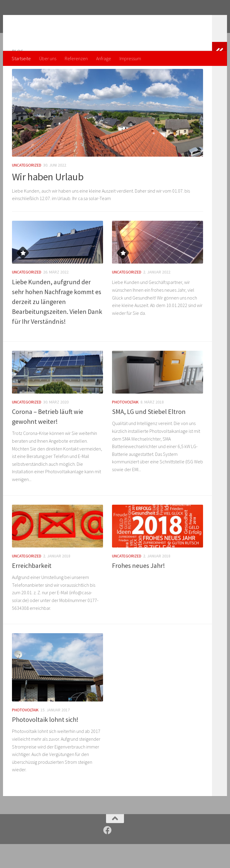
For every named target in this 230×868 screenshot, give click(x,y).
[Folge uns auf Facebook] (108, 854)
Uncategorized (27, 189)
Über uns (48, 58)
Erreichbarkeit (32, 589)
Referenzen (76, 58)
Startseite (21, 58)
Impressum (130, 58)
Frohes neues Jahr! (139, 589)
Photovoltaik (125, 426)
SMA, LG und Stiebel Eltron (149, 435)
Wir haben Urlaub (48, 201)
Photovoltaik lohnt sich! (45, 743)
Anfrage (104, 58)
